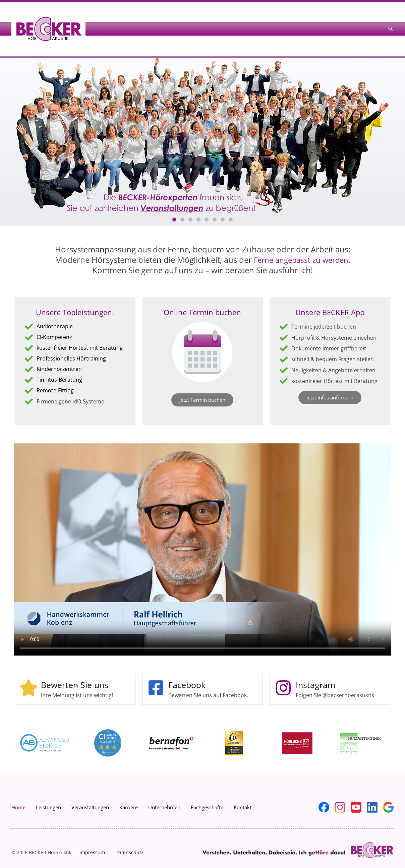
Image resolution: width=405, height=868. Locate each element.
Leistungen (134, 18)
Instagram (316, 663)
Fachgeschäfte (333, 18)
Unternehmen (284, 18)
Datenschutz (129, 830)
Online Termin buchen (202, 290)
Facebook (188, 663)
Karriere (129, 785)
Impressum (92, 830)
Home (18, 785)
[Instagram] (283, 666)
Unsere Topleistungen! (75, 290)
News (206, 18)
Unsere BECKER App (330, 290)
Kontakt (367, 18)
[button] (391, 18)
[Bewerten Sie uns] (28, 666)
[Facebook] (156, 666)
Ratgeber (173, 18)
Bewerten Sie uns (76, 663)
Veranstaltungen (240, 18)
